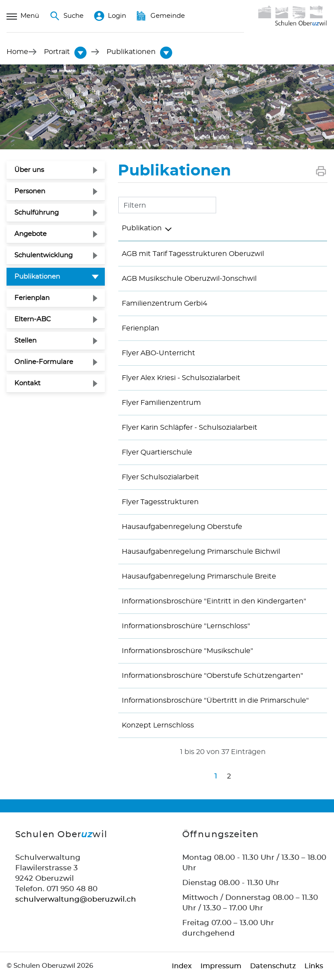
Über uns (29, 170)
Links (314, 966)
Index (182, 966)
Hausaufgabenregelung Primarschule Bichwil (201, 552)
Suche (67, 16)
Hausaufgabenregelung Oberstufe (182, 527)
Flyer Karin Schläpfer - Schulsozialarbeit (190, 428)
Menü (23, 16)
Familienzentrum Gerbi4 (165, 303)
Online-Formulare (44, 362)
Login (110, 16)
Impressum (221, 966)
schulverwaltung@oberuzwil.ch (76, 899)
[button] (57, 52)
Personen (30, 191)
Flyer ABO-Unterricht (159, 353)
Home (17, 52)
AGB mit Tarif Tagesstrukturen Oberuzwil (193, 254)
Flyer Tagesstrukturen (160, 502)
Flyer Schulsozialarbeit (160, 477)
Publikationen (58, 276)
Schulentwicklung (43, 255)
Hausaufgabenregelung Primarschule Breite (199, 576)
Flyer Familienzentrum (161, 403)
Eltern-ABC (33, 319)
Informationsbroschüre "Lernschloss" (186, 626)
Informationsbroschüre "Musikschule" (187, 651)
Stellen (25, 341)
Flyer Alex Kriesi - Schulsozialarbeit (181, 378)
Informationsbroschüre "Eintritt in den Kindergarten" (214, 601)
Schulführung (37, 213)
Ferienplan (32, 298)
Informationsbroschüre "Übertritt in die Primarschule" (215, 700)
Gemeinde (161, 16)
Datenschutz (273, 966)
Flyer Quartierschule (157, 452)
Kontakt (27, 383)
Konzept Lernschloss (158, 725)
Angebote (30, 234)
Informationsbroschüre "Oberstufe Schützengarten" (212, 676)
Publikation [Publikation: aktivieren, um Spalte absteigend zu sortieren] (142, 228)
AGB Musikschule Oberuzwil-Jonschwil (189, 279)
